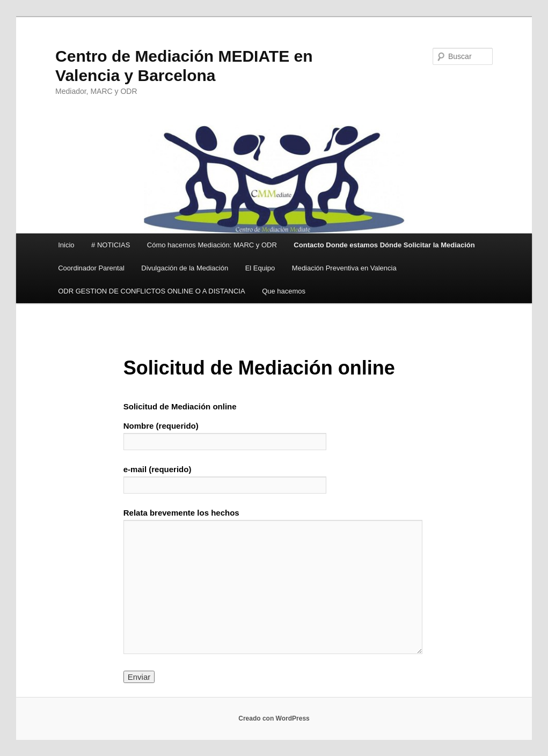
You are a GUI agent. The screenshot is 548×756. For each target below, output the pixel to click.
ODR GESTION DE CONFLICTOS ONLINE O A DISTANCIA (151, 291)
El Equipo (260, 268)
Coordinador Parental (91, 268)
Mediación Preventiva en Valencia (344, 268)
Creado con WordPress (274, 718)
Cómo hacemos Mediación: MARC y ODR (212, 245)
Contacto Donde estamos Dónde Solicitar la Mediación (384, 245)
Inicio (66, 245)
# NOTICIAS (111, 245)
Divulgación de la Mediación (185, 268)
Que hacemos (284, 291)
